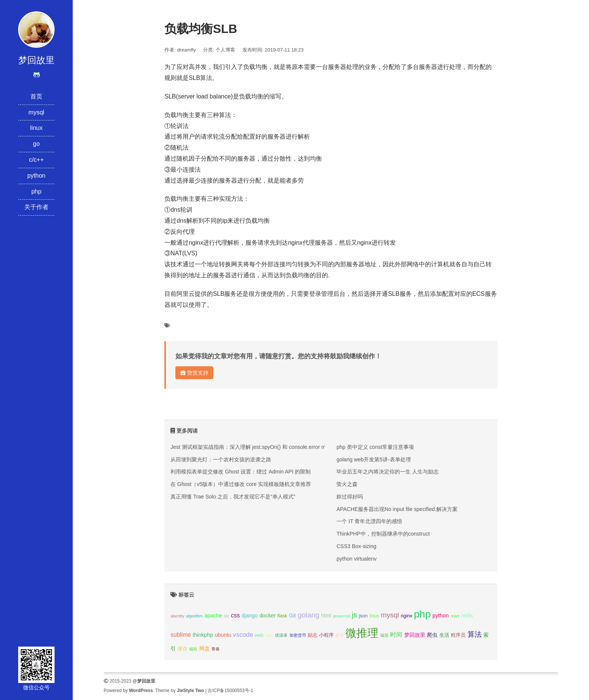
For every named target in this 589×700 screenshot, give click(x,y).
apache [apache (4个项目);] (213, 616)
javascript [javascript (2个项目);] (341, 616)
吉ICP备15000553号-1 (230, 691)
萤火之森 (347, 484)
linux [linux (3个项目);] (374, 616)
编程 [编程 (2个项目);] (193, 649)
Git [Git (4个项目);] (292, 616)
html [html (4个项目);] (326, 616)
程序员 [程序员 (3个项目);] (458, 635)
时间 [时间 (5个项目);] (396, 635)
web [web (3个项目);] (259, 635)
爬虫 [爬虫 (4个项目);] (432, 635)
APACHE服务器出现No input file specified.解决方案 (397, 509)
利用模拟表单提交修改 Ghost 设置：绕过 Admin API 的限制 (241, 472)
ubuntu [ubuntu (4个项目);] (223, 635)
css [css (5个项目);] (235, 615)
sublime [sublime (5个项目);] (181, 635)
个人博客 (225, 50)
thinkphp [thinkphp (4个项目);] (203, 635)
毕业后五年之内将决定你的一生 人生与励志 (387, 472)
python (36, 176)
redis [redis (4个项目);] (467, 616)
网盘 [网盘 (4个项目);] (205, 648)
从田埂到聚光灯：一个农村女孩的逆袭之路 (221, 459)
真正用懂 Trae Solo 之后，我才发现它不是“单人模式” (233, 497)
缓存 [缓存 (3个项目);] (183, 649)
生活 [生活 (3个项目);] (444, 635)
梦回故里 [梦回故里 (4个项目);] (415, 635)
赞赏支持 (194, 373)
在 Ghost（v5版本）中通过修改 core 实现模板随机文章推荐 (241, 484)
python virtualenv (356, 559)
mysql (36, 112)
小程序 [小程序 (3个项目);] (326, 635)
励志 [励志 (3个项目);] (312, 635)
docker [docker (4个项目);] (268, 616)
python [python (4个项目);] (441, 616)
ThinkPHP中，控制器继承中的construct (383, 534)
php (37, 191)
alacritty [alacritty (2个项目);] (177, 616)
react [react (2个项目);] (455, 616)
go (36, 144)
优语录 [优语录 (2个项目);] (281, 635)
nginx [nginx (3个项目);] (406, 616)
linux (37, 128)
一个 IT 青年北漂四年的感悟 (369, 521)
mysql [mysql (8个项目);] (390, 615)
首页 (36, 96)
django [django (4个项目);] (250, 616)
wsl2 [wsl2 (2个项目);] (269, 635)
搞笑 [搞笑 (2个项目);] (384, 635)
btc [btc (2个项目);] (227, 616)
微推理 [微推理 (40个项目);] (362, 633)
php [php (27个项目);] (423, 614)
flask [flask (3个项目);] (282, 616)
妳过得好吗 (350, 497)
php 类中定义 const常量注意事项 (375, 447)
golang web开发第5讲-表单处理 (373, 459)
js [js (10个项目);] (355, 615)
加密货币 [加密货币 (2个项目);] (298, 635)
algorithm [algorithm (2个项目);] (194, 616)
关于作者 (36, 207)
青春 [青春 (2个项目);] (216, 649)
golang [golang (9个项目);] (308, 615)
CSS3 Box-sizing (356, 546)
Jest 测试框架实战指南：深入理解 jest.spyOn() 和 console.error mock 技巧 (258, 447)
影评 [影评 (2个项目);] (340, 635)
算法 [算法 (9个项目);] (475, 634)
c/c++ (36, 160)
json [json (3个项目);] (363, 616)
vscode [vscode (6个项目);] (243, 635)
